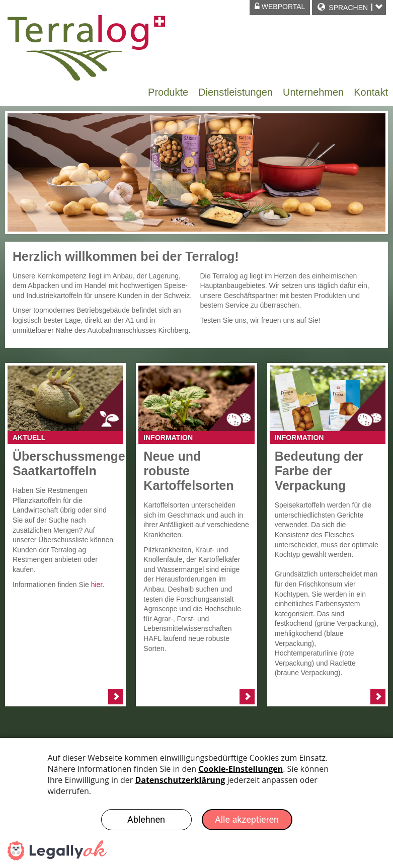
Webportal (280, 7)
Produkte (168, 92)
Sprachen (348, 8)
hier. (98, 585)
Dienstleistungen (235, 92)
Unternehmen (313, 92)
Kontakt (371, 92)
